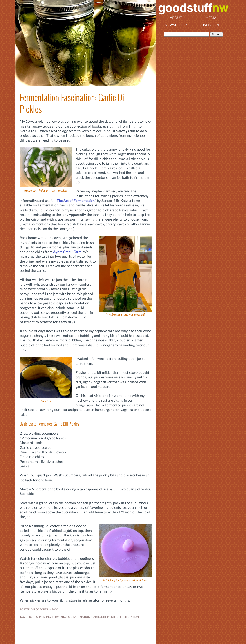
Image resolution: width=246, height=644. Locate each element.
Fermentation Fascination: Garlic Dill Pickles (74, 103)
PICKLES (33, 617)
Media (211, 18)
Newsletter (176, 25)
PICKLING (45, 617)
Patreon (211, 25)
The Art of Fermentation (76, 201)
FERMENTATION (129, 617)
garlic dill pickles (104, 617)
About (176, 18)
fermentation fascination (71, 617)
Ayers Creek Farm (67, 252)
